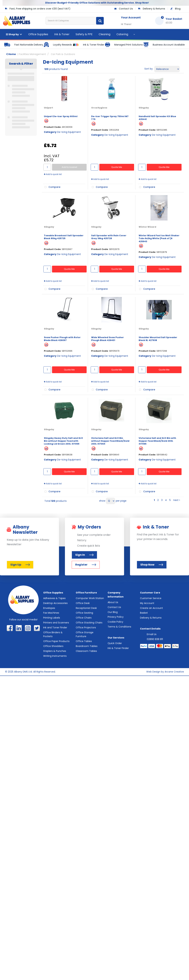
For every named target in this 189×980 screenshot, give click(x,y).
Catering (122, 34)
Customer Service (151, 598)
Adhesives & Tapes (54, 598)
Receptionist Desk (86, 608)
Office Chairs (84, 618)
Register (86, 565)
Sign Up (20, 565)
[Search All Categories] (75, 21)
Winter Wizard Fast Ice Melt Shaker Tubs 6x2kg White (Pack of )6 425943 (159, 238)
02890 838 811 (155, 639)
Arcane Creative (174, 672)
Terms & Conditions (119, 627)
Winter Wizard (147, 227)
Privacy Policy (116, 617)
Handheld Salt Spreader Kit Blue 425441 (157, 118)
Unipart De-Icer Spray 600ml (61, 116)
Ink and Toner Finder (55, 627)
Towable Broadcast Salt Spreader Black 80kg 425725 (64, 237)
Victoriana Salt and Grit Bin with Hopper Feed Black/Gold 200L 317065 (157, 441)
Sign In (84, 555)
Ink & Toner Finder (118, 648)
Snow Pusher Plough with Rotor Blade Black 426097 (62, 339)
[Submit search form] (100, 21)
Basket (144, 613)
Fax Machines (51, 613)
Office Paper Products (56, 641)
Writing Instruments (55, 656)
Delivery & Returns (154, 9)
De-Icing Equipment (69, 132)
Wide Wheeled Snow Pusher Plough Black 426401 (107, 339)
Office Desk (83, 603)
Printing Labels (52, 618)
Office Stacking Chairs (89, 623)
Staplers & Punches (55, 651)
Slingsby (144, 108)
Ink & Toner (62, 34)
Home (11, 54)
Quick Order (115, 643)
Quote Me (117, 167)
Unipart (48, 108)
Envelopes (49, 608)
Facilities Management (32, 54)
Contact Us (126, 9)
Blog (178, 9)
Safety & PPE (84, 34)
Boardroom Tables (87, 646)
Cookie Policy (115, 622)
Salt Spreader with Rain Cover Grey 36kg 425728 (109, 237)
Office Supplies (38, 34)
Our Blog (113, 612)
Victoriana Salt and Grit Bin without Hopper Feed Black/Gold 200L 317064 (110, 441)
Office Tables (84, 641)
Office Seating (84, 613)
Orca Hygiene (99, 108)
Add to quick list (53, 174)
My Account (147, 603)
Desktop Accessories (55, 603)
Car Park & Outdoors (63, 54)
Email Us (152, 634)
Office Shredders (53, 646)
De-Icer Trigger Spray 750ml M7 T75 (110, 118)
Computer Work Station (90, 598)
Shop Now (152, 565)
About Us (113, 602)
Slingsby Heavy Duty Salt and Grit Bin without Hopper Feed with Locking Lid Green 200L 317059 (63, 441)
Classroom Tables (86, 651)
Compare (52, 187)
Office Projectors (86, 627)
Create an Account (151, 608)
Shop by (12, 34)
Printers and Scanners (56, 623)
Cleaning (105, 34)
